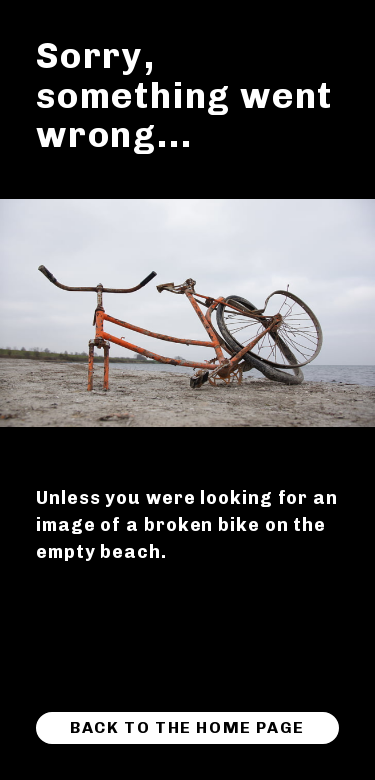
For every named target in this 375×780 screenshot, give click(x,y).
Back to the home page (187, 727)
